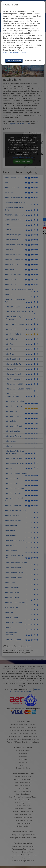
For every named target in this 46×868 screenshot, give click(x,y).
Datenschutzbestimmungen (14, 52)
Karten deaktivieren (33, 61)
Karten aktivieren (14, 61)
